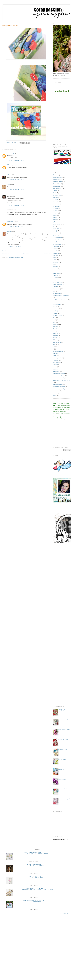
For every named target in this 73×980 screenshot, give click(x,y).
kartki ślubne (56, 242)
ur (53, 349)
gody (54, 226)
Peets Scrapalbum (34, 876)
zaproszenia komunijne (59, 373)
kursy (54, 258)
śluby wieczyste (57, 342)
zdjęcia (55, 395)
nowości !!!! (61, 769)
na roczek (55, 276)
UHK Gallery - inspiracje (34, 900)
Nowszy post (6, 254)
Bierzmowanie (57, 186)
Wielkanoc (56, 360)
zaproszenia (56, 371)
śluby (54, 340)
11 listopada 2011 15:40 (15, 180)
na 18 (54, 271)
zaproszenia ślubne (58, 384)
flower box (56, 217)
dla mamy (55, 208)
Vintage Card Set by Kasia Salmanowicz (37, 890)
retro (54, 322)
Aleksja (9, 194)
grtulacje (55, 231)
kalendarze (56, 233)
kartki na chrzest (57, 240)
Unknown (9, 165)
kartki (54, 235)
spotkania (55, 333)
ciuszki (55, 193)
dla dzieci (55, 204)
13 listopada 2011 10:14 (16, 227)
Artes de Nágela (11, 153)
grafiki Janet (56, 229)
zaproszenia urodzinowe (59, 387)
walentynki (56, 353)
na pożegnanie (57, 273)
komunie (55, 251)
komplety (55, 249)
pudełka (55, 313)
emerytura (55, 213)
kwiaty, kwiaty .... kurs (64, 730)
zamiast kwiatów (62, 779)
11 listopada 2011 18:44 (15, 189)
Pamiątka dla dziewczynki (37, 854)
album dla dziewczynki (64, 799)
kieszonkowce (57, 246)
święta (55, 344)
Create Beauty (38, 878)
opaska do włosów (58, 284)
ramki (54, 320)
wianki (55, 356)
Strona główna (26, 254)
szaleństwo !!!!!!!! (63, 789)
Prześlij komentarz (7, 251)
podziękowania (57, 293)
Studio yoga (37, 902)
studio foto (56, 336)
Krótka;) (9, 231)
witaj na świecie (57, 362)
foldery (55, 220)
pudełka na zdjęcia (58, 315)
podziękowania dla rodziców (60, 300)
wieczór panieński (57, 358)
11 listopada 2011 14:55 (15, 160)
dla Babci (55, 199)
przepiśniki (56, 309)
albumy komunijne (58, 179)
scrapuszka (56, 327)
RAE (54, 318)
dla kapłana (56, 206)
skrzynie (55, 329)
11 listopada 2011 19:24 (15, 217)
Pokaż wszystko (64, 913)
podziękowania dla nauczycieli (61, 296)
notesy (55, 280)
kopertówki (56, 253)
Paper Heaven (56, 289)
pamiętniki (56, 287)
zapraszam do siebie (63, 720)
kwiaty (55, 260)
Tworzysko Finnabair (34, 888)
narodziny (55, 278)
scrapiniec (55, 324)
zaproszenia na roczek (59, 378)
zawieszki (55, 393)
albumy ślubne (57, 184)
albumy (55, 175)
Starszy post (47, 254)
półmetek (55, 302)
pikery (55, 291)
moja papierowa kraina (34, 852)
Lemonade (56, 262)
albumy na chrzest (58, 182)
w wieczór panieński (58, 351)
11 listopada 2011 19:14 (15, 205)
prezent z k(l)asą (57, 304)
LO (54, 264)
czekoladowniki (57, 195)
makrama (55, 267)
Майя (8, 184)
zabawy (55, 367)
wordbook (55, 365)
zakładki (55, 369)
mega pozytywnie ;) (63, 749)
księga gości (56, 255)
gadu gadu (56, 222)
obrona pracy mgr (57, 282)
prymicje (55, 306)
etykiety (55, 215)
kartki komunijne (57, 237)
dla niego (55, 211)
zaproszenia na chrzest (59, 376)
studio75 (55, 338)
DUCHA (9, 174)
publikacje (56, 311)
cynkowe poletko (34, 864)
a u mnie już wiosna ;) (64, 739)
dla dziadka (56, 202)
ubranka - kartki (62, 759)
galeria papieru (57, 224)
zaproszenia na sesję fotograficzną (62, 380)
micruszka (55, 269)
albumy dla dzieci (57, 177)
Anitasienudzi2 (11, 221)
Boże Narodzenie (57, 188)
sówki (54, 331)
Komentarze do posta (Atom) (16, 257)
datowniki (55, 197)
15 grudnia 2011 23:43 (15, 247)
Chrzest (55, 191)
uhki (54, 347)
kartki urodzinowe (58, 244)
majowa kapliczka (37, 866)
